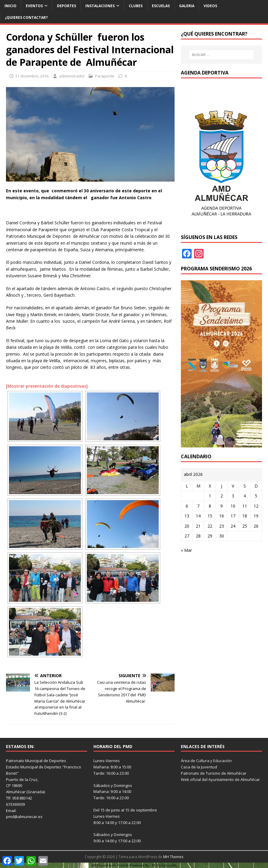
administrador (72, 76)
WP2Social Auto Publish (110, 865)
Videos (210, 6)
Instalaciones (100, 6)
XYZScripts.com (164, 865)
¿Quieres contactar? (26, 17)
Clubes (136, 6)
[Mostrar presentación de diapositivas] (47, 386)
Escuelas (161, 6)
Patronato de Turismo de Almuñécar (214, 773)
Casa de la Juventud (199, 767)
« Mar (186, 550)
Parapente (105, 76)
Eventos (34, 6)
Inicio (10, 6)
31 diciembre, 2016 (32, 76)
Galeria (187, 6)
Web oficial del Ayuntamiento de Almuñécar (220, 779)
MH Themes (173, 857)
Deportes (66, 6)
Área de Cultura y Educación (206, 761)
